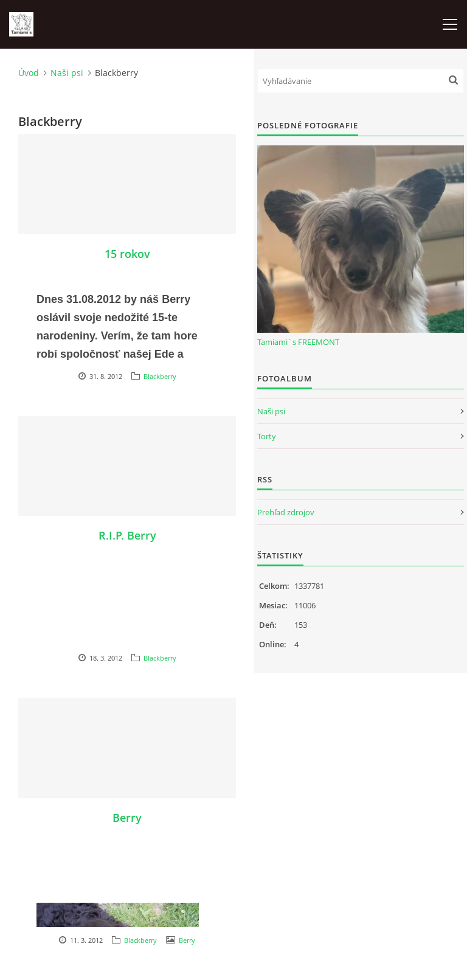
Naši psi (67, 73)
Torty (267, 436)
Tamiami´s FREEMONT (298, 342)
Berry (127, 818)
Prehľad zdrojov (286, 512)
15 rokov (127, 254)
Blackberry (160, 376)
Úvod (29, 73)
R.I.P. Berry (127, 535)
